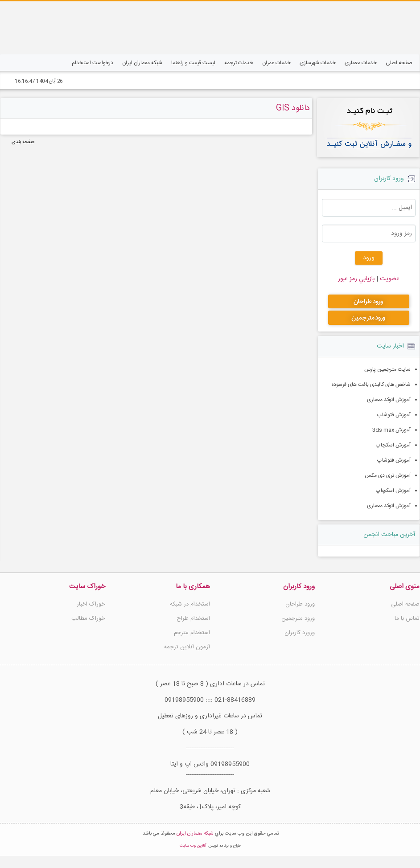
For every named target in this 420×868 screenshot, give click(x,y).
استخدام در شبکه (190, 604)
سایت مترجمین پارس (387, 369)
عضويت (389, 279)
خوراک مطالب (88, 618)
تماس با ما (407, 618)
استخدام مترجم (192, 633)
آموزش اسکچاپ (393, 445)
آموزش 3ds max (391, 430)
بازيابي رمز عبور (356, 279)
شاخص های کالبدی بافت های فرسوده (371, 385)
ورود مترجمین (298, 618)
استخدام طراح (193, 618)
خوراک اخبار (91, 604)
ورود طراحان (300, 604)
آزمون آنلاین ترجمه (187, 647)
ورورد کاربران (300, 633)
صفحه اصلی (405, 604)
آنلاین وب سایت (193, 858)
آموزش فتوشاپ (394, 415)
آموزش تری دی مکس (388, 475)
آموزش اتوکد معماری (389, 400)
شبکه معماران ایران (195, 846)
